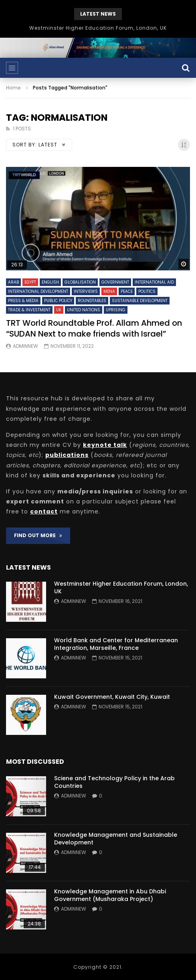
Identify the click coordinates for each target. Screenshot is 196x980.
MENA (109, 291)
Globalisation (80, 282)
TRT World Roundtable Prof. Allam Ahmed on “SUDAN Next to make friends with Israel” (94, 328)
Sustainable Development (140, 301)
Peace (127, 291)
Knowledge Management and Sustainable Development (116, 839)
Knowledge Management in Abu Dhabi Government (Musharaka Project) (110, 895)
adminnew (25, 346)
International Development (38, 291)
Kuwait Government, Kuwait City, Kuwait (112, 697)
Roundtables (92, 301)
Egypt (30, 282)
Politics (147, 291)
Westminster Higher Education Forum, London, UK (98, 28)
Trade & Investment (29, 310)
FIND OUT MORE (38, 535)
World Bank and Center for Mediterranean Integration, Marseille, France (116, 644)
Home (13, 88)
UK (59, 310)
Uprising (116, 310)
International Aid (154, 282)
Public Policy (58, 301)
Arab (13, 282)
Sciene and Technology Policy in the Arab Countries (114, 782)
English (50, 282)
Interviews (86, 291)
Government (115, 282)
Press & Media (23, 301)
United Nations (84, 310)
